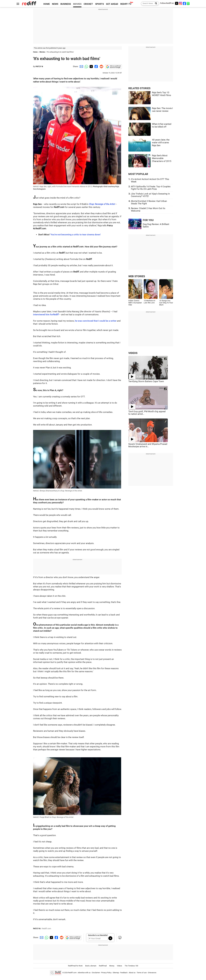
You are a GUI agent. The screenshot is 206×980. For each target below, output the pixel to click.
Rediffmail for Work (75, 966)
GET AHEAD (112, 4)
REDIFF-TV (126, 4)
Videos (119, 966)
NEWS (55, 4)
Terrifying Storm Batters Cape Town (146, 381)
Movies (42, 52)
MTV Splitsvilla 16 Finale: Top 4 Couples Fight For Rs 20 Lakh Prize (151, 188)
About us (132, 973)
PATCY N (39, 66)
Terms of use (142, 973)
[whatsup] (188, 3)
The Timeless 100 (131, 966)
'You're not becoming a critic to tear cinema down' (75, 235)
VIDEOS (133, 353)
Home (35, 52)
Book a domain (91, 966)
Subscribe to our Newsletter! (98, 935)
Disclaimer (96, 973)
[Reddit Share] (101, 66)
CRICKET (88, 4)
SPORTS (100, 4)
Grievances (152, 973)
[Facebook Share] (96, 66)
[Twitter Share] (91, 66)
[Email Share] (81, 66)
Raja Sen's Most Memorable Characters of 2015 (162, 158)
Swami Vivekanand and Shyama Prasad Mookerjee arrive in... (148, 445)
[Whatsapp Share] (86, 66)
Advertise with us (84, 973)
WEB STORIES (137, 276)
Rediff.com (72, 973)
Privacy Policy (106, 973)
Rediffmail (103, 966)
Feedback (124, 973)
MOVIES (77, 4)
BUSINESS (66, 4)
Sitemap (116, 973)
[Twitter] (177, 3)
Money (112, 966)
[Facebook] (184, 3)
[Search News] (155, 4)
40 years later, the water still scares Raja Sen (161, 143)
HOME (47, 4)
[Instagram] (181, 3)
